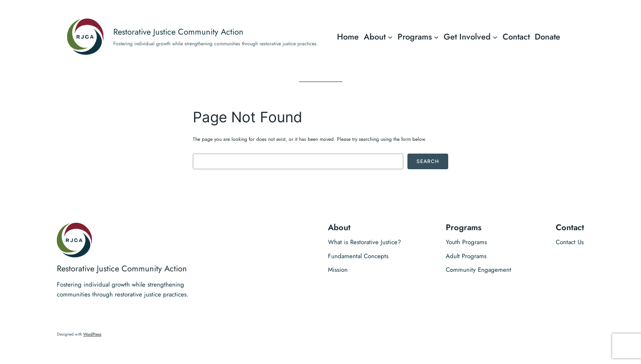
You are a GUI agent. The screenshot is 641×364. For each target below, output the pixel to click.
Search (428, 161)
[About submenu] (390, 37)
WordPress (92, 334)
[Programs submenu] (436, 37)
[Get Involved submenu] (495, 37)
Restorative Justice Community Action (178, 32)
